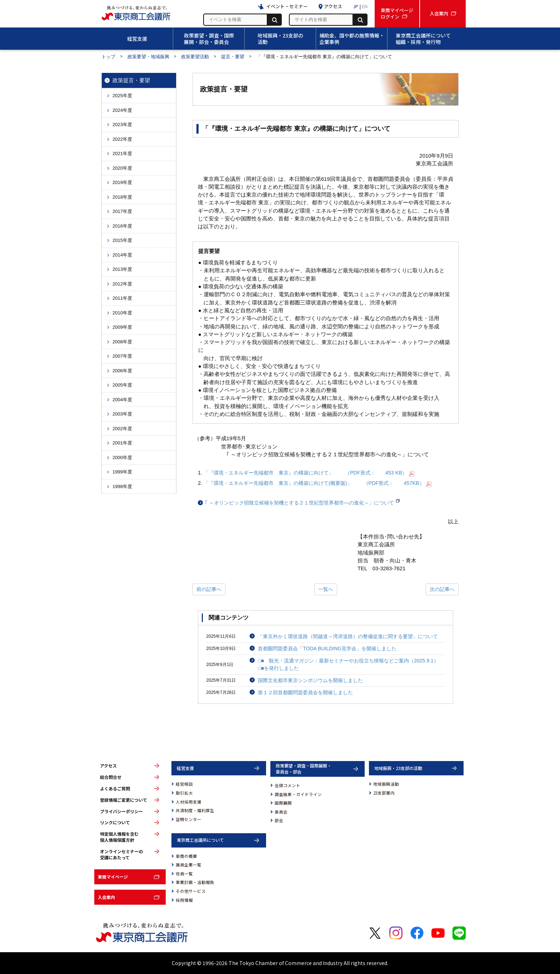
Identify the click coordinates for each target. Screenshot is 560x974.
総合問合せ (111, 777)
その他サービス (191, 891)
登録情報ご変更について (124, 800)
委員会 (281, 812)
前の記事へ (209, 589)
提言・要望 (233, 57)
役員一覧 (184, 874)
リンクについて (115, 823)
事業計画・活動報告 (195, 882)
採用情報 (184, 900)
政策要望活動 (195, 57)
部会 (279, 820)
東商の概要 (186, 856)
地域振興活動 (386, 784)
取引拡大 (184, 793)
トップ (108, 57)
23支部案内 (384, 793)
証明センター (189, 819)
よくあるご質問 (115, 789)
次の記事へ (442, 589)
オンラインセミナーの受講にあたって (121, 854)
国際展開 (283, 803)
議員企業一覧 (189, 865)
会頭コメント (287, 785)
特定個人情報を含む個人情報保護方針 (119, 837)
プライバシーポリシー (121, 811)
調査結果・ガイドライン (298, 794)
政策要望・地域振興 (148, 57)
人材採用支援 (189, 802)
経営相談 (184, 784)
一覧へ (326, 589)
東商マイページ (113, 877)
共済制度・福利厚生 (195, 810)
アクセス (108, 766)
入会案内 (106, 897)
